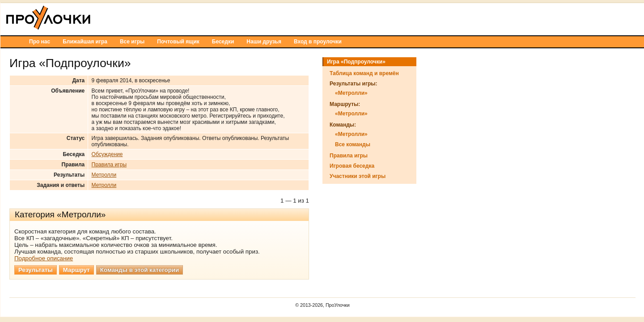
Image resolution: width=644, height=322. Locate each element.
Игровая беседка (461, 166)
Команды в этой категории (249, 270)
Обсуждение (216, 154)
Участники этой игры (467, 176)
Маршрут (186, 270)
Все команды (462, 144)
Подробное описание (153, 258)
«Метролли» (460, 93)
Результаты (145, 270)
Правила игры (218, 165)
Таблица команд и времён (473, 73)
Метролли (213, 175)
